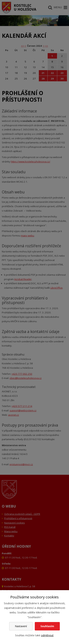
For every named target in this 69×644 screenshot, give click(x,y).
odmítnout (47, 635)
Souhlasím (47, 626)
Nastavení (21, 626)
